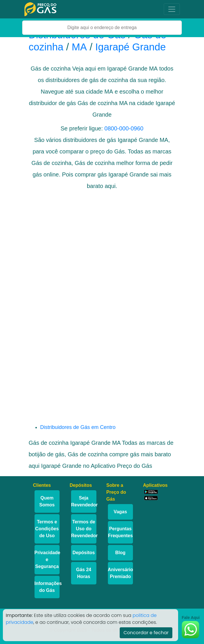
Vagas (120, 512)
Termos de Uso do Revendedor (84, 529)
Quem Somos (47, 501)
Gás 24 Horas (84, 573)
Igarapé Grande (130, 47)
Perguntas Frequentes (120, 532)
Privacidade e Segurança (47, 560)
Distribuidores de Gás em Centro (78, 427)
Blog (120, 553)
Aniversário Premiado (121, 573)
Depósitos (84, 553)
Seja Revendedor (84, 501)
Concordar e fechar (146, 633)
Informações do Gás (47, 587)
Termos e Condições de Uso (47, 529)
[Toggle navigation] (172, 9)
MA (79, 47)
